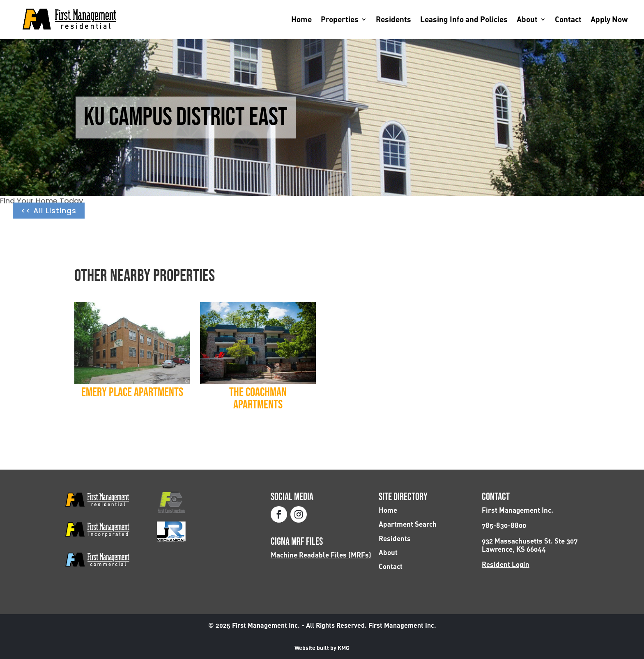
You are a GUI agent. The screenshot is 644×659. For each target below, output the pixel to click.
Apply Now (609, 20)
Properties (340, 20)
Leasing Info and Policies (464, 20)
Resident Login (506, 564)
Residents (393, 20)
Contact (568, 20)
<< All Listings (49, 211)
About (527, 20)
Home (301, 20)
